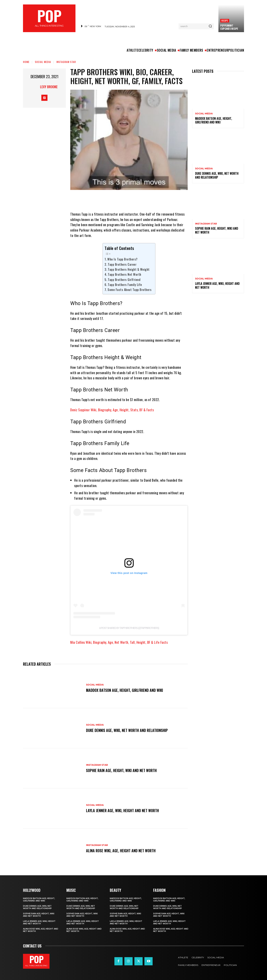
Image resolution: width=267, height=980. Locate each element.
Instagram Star (66, 62)
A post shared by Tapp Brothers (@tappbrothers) (129, 628)
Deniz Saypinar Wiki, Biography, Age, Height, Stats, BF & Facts (112, 410)
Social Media (43, 62)
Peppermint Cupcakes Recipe (229, 27)
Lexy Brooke (49, 87)
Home (26, 62)
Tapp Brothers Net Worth (125, 274)
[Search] (210, 26)
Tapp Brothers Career (122, 264)
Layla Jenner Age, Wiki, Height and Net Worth (123, 810)
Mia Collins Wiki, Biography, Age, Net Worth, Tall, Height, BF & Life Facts (119, 642)
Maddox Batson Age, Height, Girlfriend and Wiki (125, 690)
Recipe (225, 21)
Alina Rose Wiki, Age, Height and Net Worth (121, 851)
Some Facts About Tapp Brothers (130, 290)
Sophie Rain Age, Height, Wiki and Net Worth (121, 770)
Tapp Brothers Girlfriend (124, 280)
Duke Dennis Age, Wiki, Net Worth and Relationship (127, 730)
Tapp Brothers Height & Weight (129, 269)
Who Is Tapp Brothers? (122, 259)
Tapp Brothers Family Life (125, 285)
